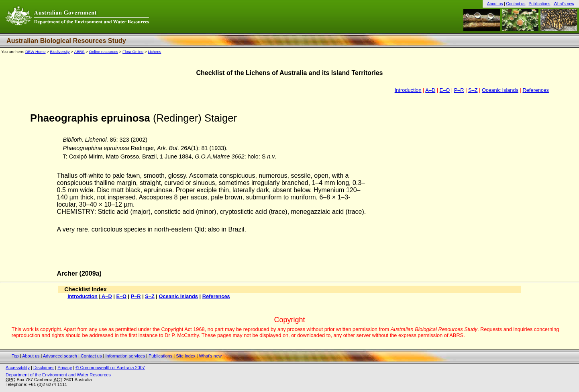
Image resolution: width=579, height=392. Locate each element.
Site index (186, 356)
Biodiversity (60, 52)
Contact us (516, 4)
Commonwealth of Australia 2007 (110, 368)
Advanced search (60, 356)
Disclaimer (44, 368)
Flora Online (133, 52)
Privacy (65, 368)
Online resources (104, 52)
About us (495, 4)
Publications (540, 4)
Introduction (408, 90)
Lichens (154, 52)
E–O (445, 90)
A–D (430, 90)
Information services (125, 356)
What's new (564, 4)
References (535, 90)
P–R (459, 90)
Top (15, 356)
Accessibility (18, 368)
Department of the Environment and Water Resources (58, 375)
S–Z (473, 90)
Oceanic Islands (500, 90)
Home (36, 52)
